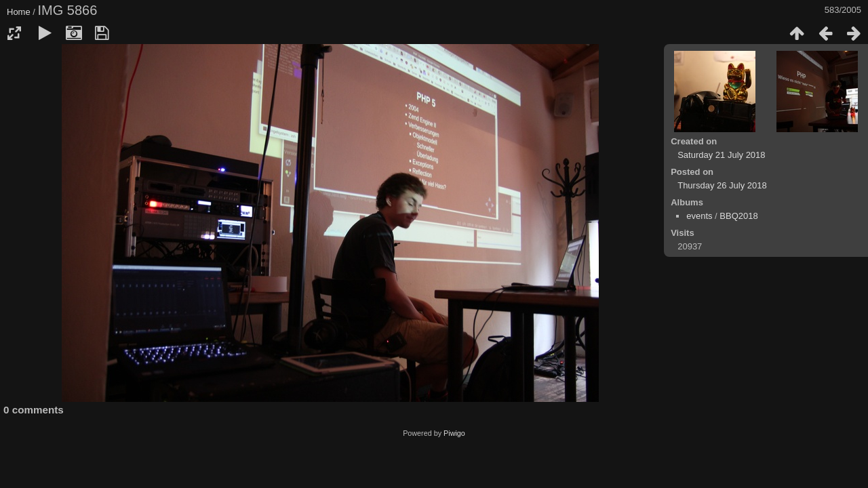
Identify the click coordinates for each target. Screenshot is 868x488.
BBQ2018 (738, 216)
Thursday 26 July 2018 (722, 185)
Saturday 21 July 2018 (721, 155)
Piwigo (454, 433)
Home (19, 12)
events (699, 216)
